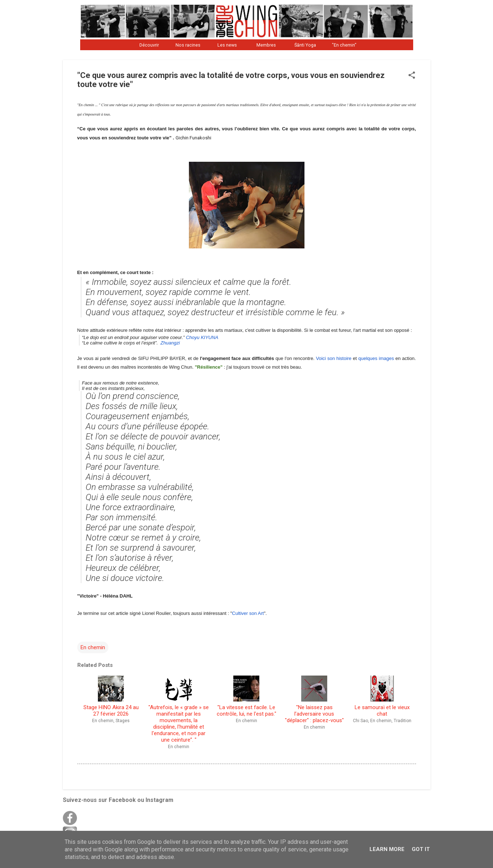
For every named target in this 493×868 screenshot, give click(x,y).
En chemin (93, 647)
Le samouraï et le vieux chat (382, 696)
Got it (421, 849)
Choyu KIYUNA (201, 337)
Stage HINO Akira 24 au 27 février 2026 (111, 696)
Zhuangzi (170, 343)
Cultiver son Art (248, 613)
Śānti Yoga (305, 45)
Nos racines (188, 45)
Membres (266, 45)
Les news (227, 45)
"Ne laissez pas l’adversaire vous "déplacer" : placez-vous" (314, 700)
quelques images (376, 358)
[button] (412, 76)
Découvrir (149, 45)
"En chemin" (344, 45)
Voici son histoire (334, 358)
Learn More (387, 849)
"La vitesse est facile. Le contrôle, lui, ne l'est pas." (246, 696)
